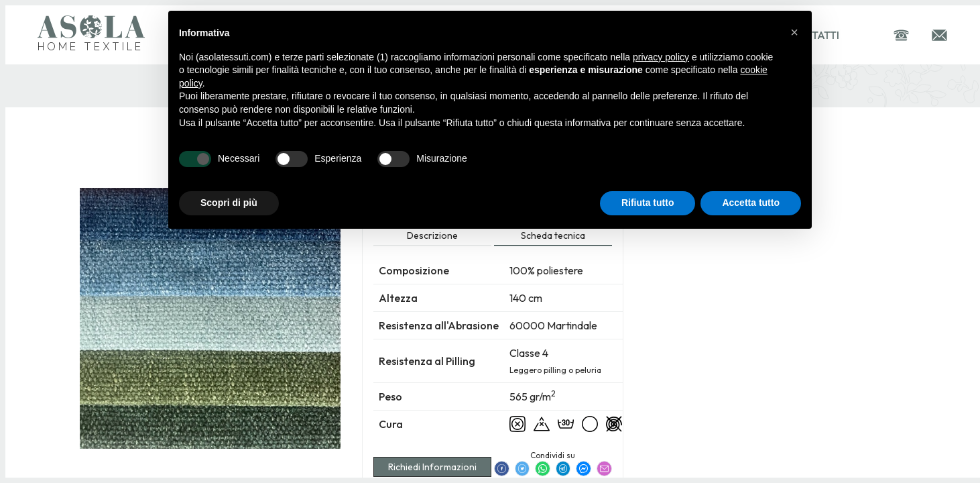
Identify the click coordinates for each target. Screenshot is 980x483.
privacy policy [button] (661, 57)
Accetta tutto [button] (751, 203)
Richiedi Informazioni (432, 467)
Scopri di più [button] (229, 203)
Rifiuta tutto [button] (648, 203)
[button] (794, 32)
